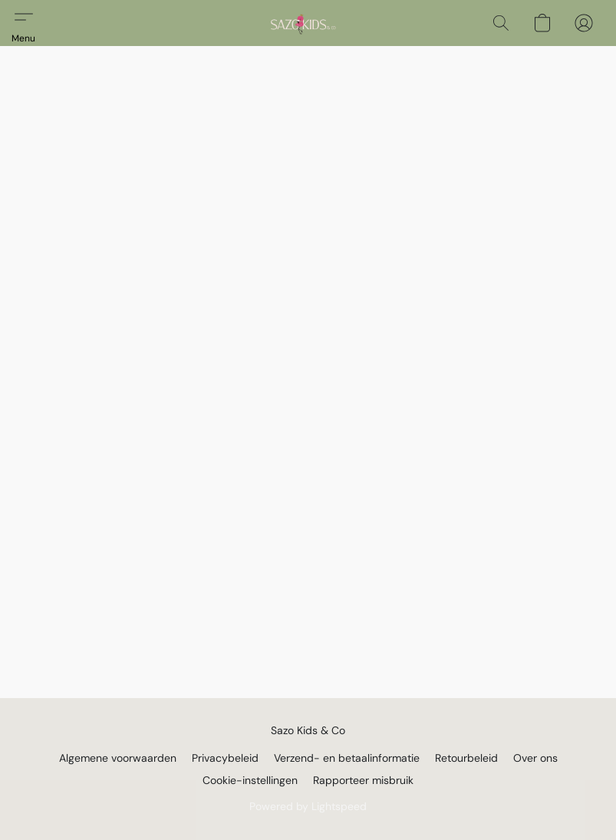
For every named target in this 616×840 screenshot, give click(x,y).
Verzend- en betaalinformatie (347, 758)
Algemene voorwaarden (118, 758)
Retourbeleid (466, 758)
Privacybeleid (225, 758)
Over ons (535, 758)
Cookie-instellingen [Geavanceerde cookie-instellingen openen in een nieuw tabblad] (250, 780)
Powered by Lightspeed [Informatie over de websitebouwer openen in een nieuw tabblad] (308, 806)
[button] (300, 23)
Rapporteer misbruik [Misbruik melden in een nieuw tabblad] (363, 780)
